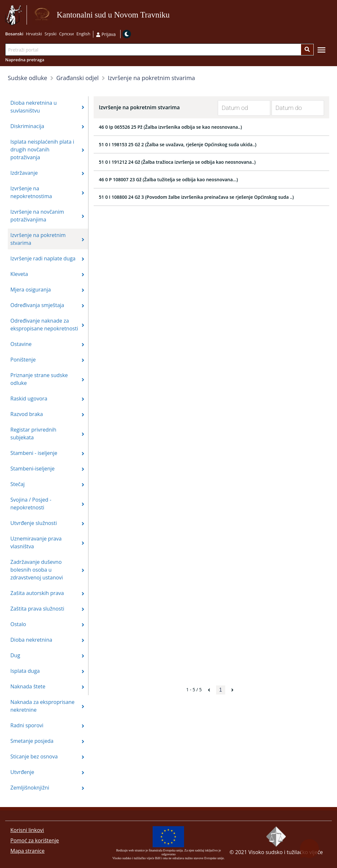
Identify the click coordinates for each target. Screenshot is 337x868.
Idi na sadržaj (173, 15)
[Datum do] (293, 108)
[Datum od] (239, 108)
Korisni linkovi (27, 830)
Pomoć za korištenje (35, 840)
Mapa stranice (27, 851)
